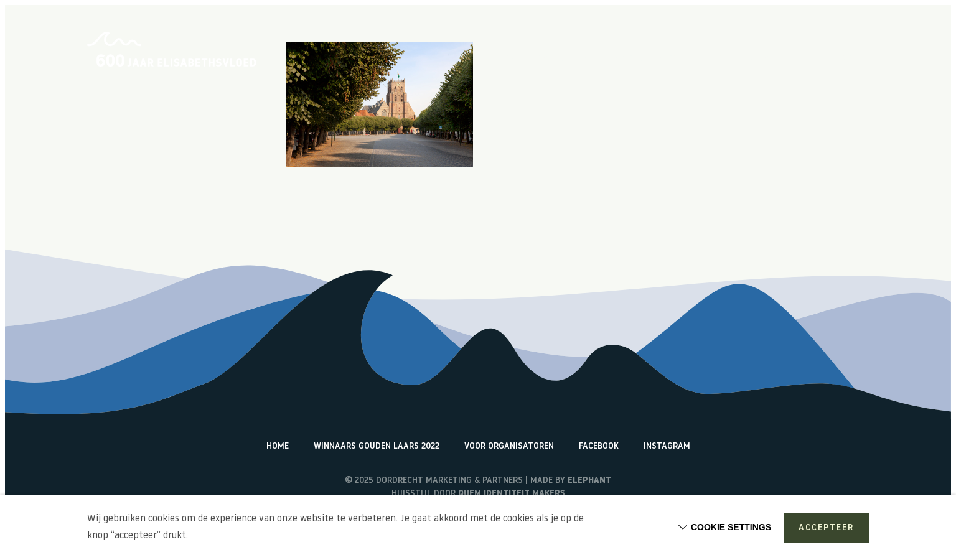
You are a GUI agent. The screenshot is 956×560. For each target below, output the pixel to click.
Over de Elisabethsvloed (590, 59)
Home (510, 59)
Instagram (667, 446)
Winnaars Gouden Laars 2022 (377, 446)
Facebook (599, 446)
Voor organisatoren (509, 446)
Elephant (589, 481)
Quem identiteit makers (512, 494)
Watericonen (841, 59)
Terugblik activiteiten (749, 59)
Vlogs (671, 59)
